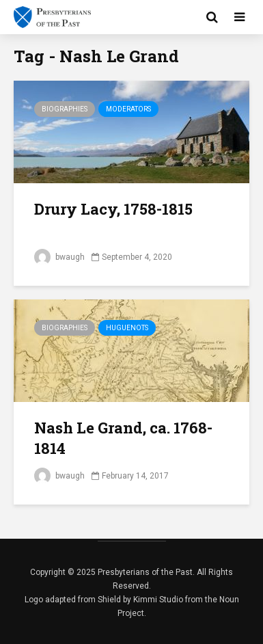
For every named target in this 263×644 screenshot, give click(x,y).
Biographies (65, 109)
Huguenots (127, 328)
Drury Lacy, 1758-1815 (113, 209)
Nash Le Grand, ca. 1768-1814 (123, 438)
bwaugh (59, 257)
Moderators (128, 109)
